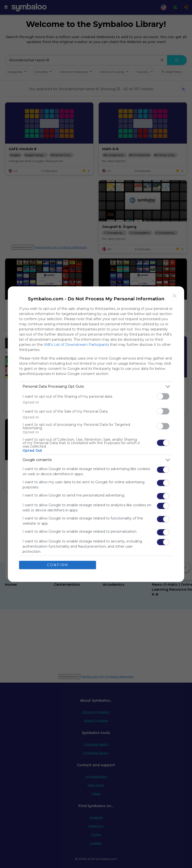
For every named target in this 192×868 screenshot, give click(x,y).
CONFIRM (58, 565)
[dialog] (96, 434)
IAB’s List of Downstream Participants (76, 345)
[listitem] (96, 387)
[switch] (163, 396)
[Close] (175, 296)
